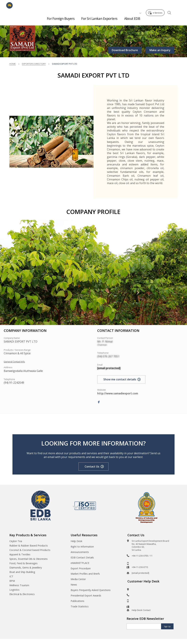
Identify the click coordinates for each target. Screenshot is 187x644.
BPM (12, 581)
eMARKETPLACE (80, 563)
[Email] (144, 626)
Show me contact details (120, 379)
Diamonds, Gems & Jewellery (26, 568)
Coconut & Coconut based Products (30, 550)
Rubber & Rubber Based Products (29, 546)
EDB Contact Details (82, 557)
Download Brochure (125, 50)
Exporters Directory (34, 64)
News (74, 585)
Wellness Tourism (19, 585)
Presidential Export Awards (86, 595)
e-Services (156, 5)
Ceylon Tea (16, 541)
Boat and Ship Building (22, 572)
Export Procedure (81, 568)
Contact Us (92, 467)
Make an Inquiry (160, 50)
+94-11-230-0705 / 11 (142, 556)
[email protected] (109, 368)
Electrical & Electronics (22, 594)
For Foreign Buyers (61, 17)
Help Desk (76, 541)
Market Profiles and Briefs (85, 574)
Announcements (80, 552)
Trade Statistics (80, 606)
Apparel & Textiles (20, 554)
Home (13, 64)
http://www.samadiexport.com (118, 393)
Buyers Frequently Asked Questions (91, 590)
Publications (77, 601)
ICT (11, 576)
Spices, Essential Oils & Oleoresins (28, 559)
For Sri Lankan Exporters (99, 17)
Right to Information (82, 547)
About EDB (132, 17)
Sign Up (167, 626)
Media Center (78, 579)
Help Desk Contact (141, 610)
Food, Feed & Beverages (23, 563)
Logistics (14, 590)
